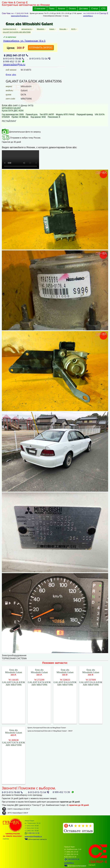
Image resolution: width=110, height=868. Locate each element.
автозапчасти (27, 29)
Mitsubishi (41, 29)
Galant (52, 29)
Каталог (62, 9)
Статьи (95, 9)
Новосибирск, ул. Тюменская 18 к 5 (24, 41)
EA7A (74, 29)
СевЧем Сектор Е (10, 29)
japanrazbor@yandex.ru (20, 16)
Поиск (52, 9)
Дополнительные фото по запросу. (21, 132)
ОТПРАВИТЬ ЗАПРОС (41, 48)
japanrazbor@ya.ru (14, 64)
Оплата (72, 9)
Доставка (84, 9)
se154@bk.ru (88, 16)
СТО (103, 9)
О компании (40, 9)
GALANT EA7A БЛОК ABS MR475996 (17, 32)
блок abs (63, 29)
